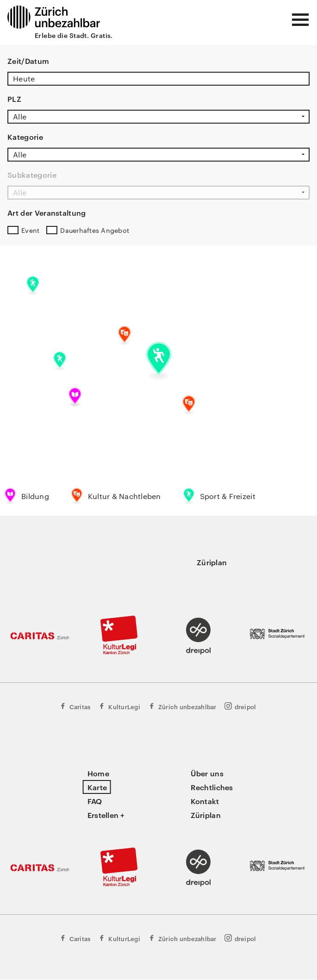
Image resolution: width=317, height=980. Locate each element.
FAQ (95, 801)
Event (30, 230)
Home (98, 773)
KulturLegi (119, 706)
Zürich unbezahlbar (182, 706)
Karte (97, 787)
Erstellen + (106, 815)
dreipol (240, 706)
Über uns (207, 773)
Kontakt (205, 801)
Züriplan (212, 562)
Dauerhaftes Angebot (95, 230)
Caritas (75, 706)
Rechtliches (212, 787)
